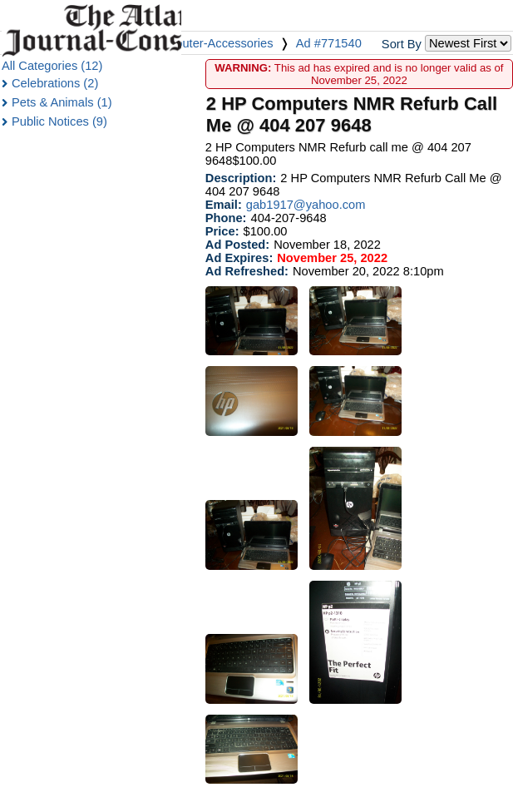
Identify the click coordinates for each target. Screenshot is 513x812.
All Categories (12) (52, 66)
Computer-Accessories (211, 43)
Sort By (402, 44)
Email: (224, 205)
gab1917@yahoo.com (306, 205)
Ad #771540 (329, 43)
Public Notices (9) (59, 121)
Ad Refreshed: (247, 271)
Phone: (226, 218)
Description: (241, 178)
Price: (222, 231)
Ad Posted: (237, 245)
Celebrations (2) (55, 83)
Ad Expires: (239, 258)
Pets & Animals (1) (62, 102)
